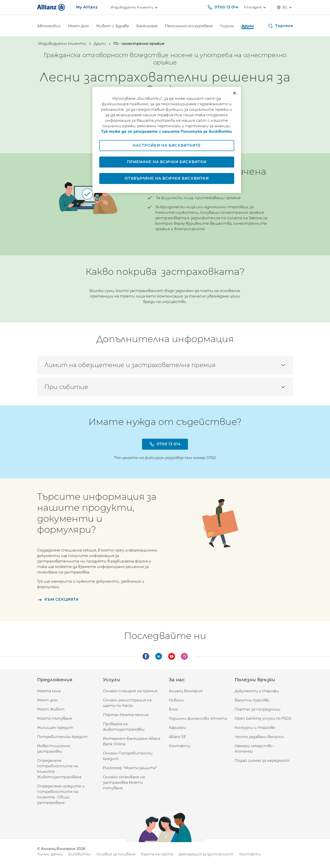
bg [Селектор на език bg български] (285, 7)
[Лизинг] (227, 26)
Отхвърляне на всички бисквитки (167, 178)
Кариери (177, 728)
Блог (173, 709)
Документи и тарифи (257, 691)
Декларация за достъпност (206, 854)
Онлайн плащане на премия (130, 691)
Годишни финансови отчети (198, 718)
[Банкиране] (147, 26)
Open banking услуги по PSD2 (263, 718)
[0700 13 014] (223, 7)
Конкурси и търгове (255, 728)
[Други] (248, 26)
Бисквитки (79, 854)
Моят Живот (51, 709)
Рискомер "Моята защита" (130, 768)
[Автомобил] (49, 26)
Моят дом (47, 700)
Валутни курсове (252, 700)
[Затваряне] (235, 93)
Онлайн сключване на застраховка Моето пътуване (124, 783)
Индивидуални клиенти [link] (135, 7)
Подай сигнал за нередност (262, 761)
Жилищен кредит (55, 728)
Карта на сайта (157, 854)
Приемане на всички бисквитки (167, 162)
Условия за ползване (116, 854)
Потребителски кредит (62, 737)
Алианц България (186, 691)
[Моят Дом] (78, 26)
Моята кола (49, 691)
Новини (176, 700)
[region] (167, 140)
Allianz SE (177, 737)
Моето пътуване (55, 718)
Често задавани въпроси (259, 737)
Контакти (180, 746)
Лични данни (50, 854)
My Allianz (87, 7)
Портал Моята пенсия (126, 715)
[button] (280, 26)
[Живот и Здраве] (113, 26)
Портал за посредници (258, 709)
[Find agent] (255, 7)
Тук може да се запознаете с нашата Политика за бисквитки (166, 131)
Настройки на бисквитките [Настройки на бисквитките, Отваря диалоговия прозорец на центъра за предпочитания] (167, 145)
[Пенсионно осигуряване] (189, 26)
